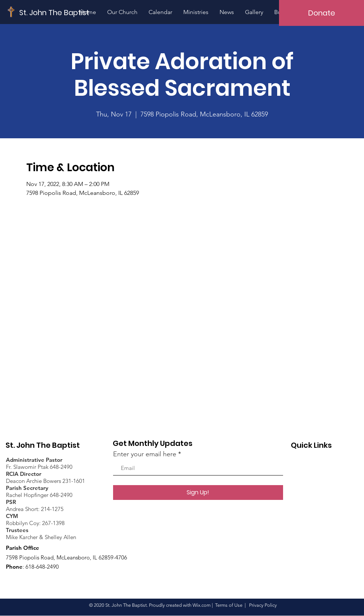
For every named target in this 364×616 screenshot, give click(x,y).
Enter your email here (145, 454)
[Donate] (322, 13)
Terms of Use (229, 605)
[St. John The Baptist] (54, 12)
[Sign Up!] (198, 493)
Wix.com (202, 605)
